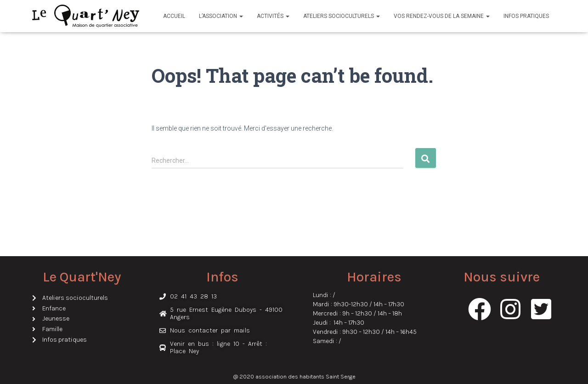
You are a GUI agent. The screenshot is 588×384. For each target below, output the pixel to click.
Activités (273, 16)
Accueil (174, 16)
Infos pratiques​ (526, 16)
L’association (221, 16)
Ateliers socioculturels (342, 16)
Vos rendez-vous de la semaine (442, 16)
